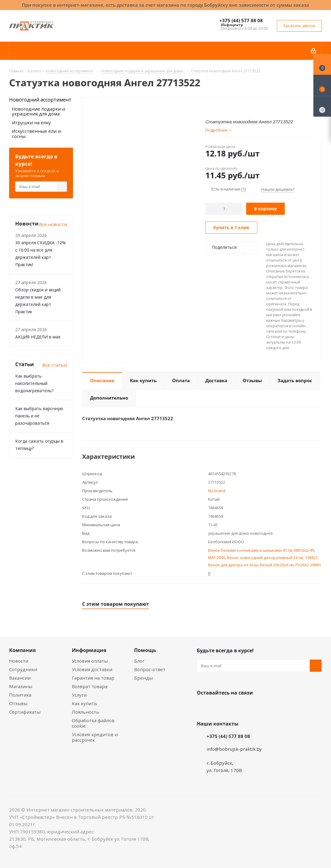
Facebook (218, 707)
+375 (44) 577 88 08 (241, 20)
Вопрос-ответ (150, 669)
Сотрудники (23, 669)
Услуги (79, 695)
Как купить (84, 703)
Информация (89, 650)
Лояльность (85, 712)
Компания (22, 650)
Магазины (21, 686)
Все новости (53, 224)
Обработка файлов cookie (93, 723)
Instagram (233, 707)
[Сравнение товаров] (322, 106)
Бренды (143, 678)
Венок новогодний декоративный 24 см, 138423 (272, 558)
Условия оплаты (90, 661)
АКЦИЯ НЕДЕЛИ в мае (38, 337)
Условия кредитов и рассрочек (95, 737)
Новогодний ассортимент (40, 100)
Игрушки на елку (31, 122)
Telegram (249, 707)
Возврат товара (90, 686)
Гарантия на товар (93, 678)
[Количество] (224, 209)
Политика (20, 695)
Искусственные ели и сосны (36, 134)
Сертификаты (25, 712)
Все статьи (55, 365)
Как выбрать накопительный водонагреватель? (34, 383)
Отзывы (18, 703)
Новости (19, 661)
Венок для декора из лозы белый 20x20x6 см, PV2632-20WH (264, 565)
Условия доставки (92, 669)
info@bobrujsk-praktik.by (234, 749)
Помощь (145, 650)
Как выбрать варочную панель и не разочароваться (39, 416)
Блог (139, 661)
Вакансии (20, 678)
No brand (217, 491)
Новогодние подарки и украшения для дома (38, 111)
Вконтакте (203, 707)
